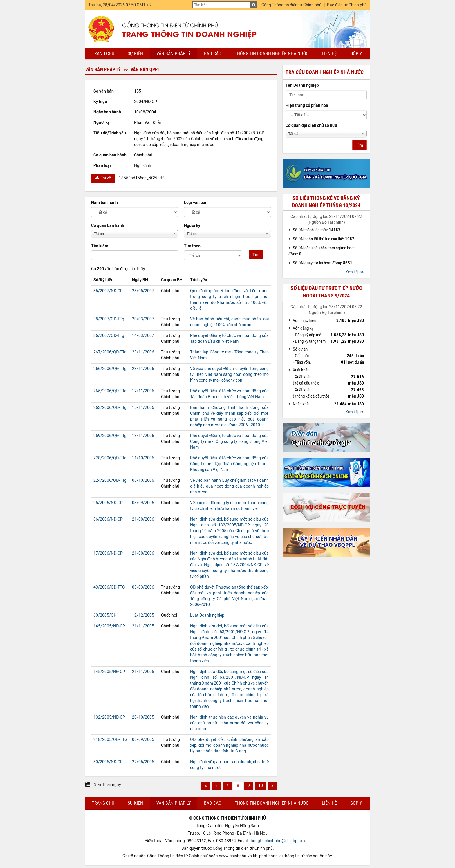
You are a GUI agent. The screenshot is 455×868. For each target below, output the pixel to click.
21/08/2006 (143, 519)
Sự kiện (135, 54)
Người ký (192, 226)
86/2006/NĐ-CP (108, 519)
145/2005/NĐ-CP (109, 626)
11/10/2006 (143, 458)
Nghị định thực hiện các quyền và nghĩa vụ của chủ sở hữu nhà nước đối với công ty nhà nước (229, 723)
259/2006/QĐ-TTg (110, 436)
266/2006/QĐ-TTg (110, 369)
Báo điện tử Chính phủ (347, 5)
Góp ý (356, 54)
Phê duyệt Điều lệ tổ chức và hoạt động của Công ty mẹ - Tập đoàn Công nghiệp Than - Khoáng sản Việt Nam (229, 464)
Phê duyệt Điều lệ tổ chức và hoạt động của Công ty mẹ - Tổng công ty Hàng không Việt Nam (229, 442)
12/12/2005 (143, 615)
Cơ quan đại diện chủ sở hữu (311, 126)
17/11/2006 (143, 391)
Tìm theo (192, 246)
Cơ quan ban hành (108, 226)
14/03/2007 (143, 336)
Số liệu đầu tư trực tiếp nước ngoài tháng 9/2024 (326, 292)
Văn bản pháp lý (174, 54)
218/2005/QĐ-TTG (110, 740)
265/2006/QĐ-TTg (110, 391)
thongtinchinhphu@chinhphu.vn (278, 841)
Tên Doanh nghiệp (302, 85)
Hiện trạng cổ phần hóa (307, 105)
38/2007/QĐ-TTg (109, 319)
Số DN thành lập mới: (317, 230)
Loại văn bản (196, 203)
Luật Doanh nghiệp (207, 615)
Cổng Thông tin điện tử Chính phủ (291, 5)
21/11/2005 (143, 626)
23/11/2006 (143, 352)
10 (261, 786)
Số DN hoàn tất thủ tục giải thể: (324, 239)
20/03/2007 (143, 319)
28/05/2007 (143, 291)
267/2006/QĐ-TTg (110, 352)
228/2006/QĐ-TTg (110, 458)
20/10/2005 (143, 717)
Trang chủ (103, 54)
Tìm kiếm (100, 246)
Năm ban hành (104, 203)
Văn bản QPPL (145, 70)
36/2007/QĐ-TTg (109, 336)
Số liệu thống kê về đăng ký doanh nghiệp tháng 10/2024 (326, 202)
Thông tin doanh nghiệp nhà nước (272, 54)
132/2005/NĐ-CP (109, 717)
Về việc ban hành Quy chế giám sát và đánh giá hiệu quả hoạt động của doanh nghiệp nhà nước (229, 486)
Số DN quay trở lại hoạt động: (323, 263)
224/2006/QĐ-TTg (110, 480)
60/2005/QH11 (107, 615)
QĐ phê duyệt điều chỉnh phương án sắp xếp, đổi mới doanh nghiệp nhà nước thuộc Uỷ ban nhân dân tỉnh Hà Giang (229, 745)
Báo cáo (213, 54)
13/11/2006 (143, 436)
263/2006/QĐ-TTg (110, 408)
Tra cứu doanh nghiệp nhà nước (325, 72)
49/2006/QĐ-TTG (109, 587)
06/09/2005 (143, 740)
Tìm (256, 255)
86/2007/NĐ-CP (108, 291)
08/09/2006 (143, 503)
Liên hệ (329, 54)
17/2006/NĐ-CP (108, 553)
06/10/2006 (143, 480)
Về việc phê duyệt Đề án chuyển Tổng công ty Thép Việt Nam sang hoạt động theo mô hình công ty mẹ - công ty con (229, 375)
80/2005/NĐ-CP (108, 762)
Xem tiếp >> (355, 272)
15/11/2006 (143, 408)
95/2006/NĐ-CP (108, 503)
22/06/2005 (143, 762)
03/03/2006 (143, 587)
